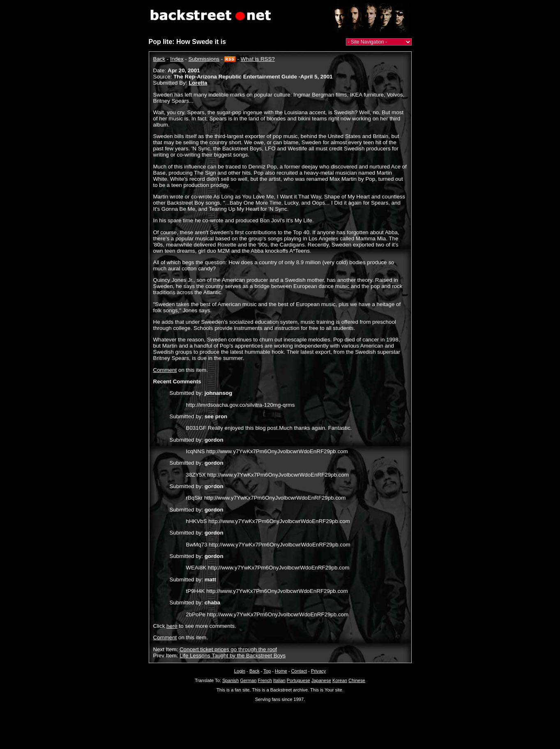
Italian (279, 680)
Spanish (230, 680)
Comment (165, 370)
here (172, 626)
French (265, 680)
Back (159, 59)
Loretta (198, 83)
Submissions (204, 59)
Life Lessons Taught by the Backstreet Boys (233, 656)
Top (267, 671)
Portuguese (298, 680)
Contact (299, 671)
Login (240, 671)
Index (177, 59)
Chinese (357, 680)
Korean (340, 680)
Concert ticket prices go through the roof (228, 649)
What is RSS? (258, 59)
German (248, 680)
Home (281, 671)
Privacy (318, 671)
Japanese (321, 680)
